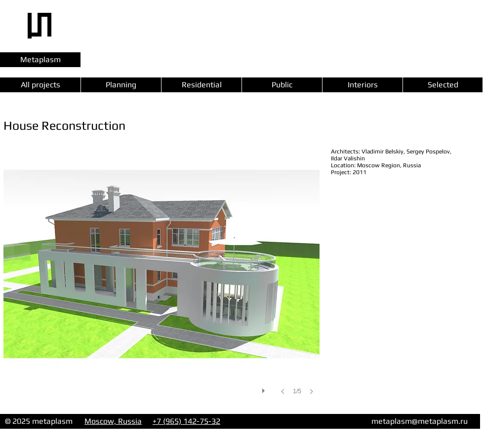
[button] (161, 281)
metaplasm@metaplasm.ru (420, 421)
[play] (265, 388)
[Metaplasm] (40, 60)
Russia (130, 421)
